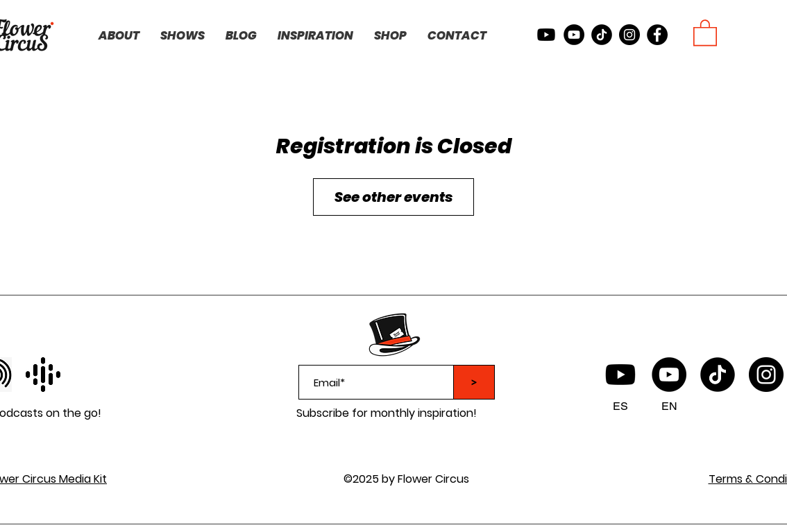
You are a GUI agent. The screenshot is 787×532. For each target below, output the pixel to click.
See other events (393, 197)
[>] (474, 382)
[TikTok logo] (718, 375)
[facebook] (657, 35)
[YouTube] (669, 375)
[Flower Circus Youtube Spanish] (620, 375)
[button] (705, 32)
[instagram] (629, 35)
